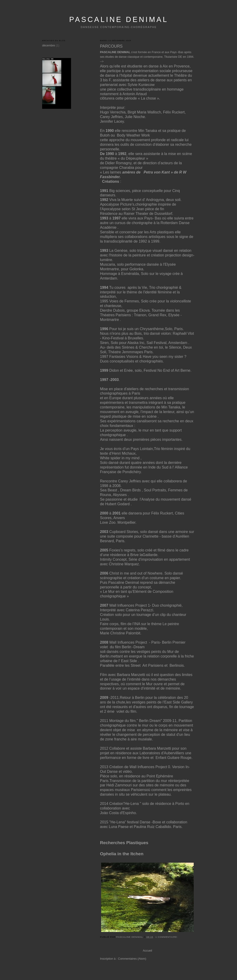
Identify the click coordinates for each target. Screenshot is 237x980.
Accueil (147, 951)
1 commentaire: (167, 937)
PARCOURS (111, 46)
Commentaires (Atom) (132, 959)
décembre (48, 46)
